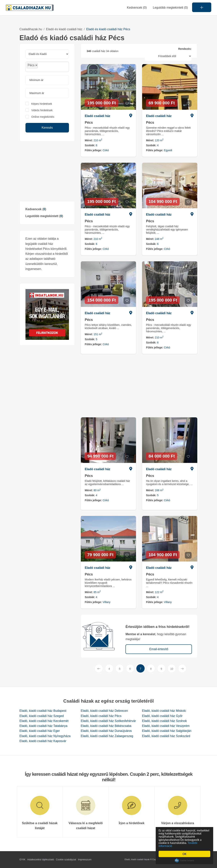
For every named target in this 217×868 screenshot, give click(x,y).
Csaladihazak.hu (31, 29)
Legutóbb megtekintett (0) (170, 8)
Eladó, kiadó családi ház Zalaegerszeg (107, 736)
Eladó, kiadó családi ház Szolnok (164, 721)
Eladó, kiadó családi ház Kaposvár (43, 741)
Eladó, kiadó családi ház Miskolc (164, 711)
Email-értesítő (159, 649)
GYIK (23, 859)
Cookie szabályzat (66, 859)
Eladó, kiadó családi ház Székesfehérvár (108, 721)
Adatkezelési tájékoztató (41, 859)
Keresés (47, 128)
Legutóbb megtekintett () (44, 216)
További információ (171, 846)
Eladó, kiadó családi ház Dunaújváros (106, 731)
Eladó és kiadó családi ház (64, 29)
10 (172, 669)
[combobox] (47, 67)
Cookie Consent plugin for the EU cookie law (185, 861)
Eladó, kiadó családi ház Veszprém (166, 726)
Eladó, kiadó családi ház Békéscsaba (106, 726)
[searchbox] (47, 67)
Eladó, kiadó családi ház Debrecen (104, 711)
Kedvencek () (137, 8)
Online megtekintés (43, 117)
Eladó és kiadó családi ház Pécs (108, 29)
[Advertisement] (47, 171)
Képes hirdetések (42, 104)
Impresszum (85, 859)
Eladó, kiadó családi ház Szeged (42, 716)
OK (185, 854)
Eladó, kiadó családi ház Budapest (43, 711)
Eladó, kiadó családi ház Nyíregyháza (45, 736)
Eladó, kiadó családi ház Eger (40, 731)
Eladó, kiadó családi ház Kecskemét (44, 721)
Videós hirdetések (42, 110)
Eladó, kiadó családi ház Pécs (101, 716)
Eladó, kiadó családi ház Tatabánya (44, 726)
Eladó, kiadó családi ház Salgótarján (167, 731)
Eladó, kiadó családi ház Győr (162, 716)
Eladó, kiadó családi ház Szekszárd (166, 736)
